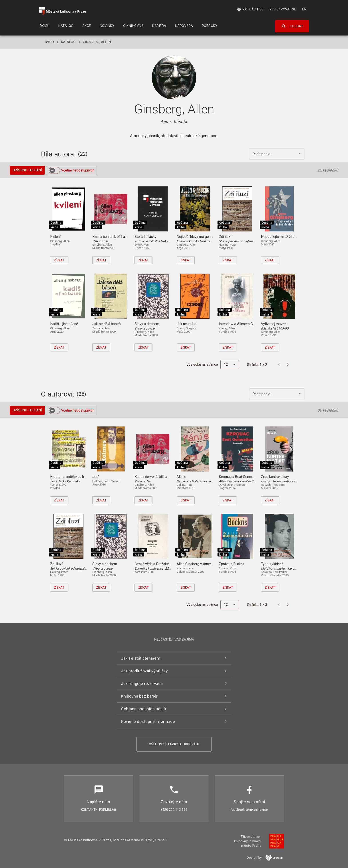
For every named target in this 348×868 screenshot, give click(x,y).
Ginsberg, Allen (97, 42)
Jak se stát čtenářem (141, 658)
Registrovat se (283, 9)
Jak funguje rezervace (142, 684)
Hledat (292, 26)
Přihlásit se (250, 9)
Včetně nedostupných (78, 170)
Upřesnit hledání (27, 170)
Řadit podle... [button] (263, 154)
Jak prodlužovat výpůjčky (144, 671)
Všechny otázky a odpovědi (174, 744)
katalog (68, 42)
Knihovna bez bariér (139, 696)
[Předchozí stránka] (279, 365)
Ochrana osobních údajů (143, 709)
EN (304, 9)
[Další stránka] (288, 365)
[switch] (54, 170)
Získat (59, 260)
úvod (49, 42)
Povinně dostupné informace (148, 721)
